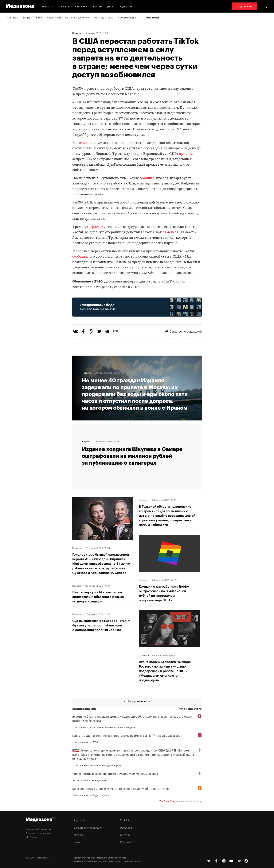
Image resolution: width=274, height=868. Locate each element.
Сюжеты (64, 6)
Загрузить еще (137, 701)
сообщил (147, 178)
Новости (48, 6)
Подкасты (125, 6)
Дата (110, 6)
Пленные (12, 17)
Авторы (78, 834)
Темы (77, 842)
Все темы (153, 17)
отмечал (87, 143)
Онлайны (81, 6)
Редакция (79, 820)
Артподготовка (104, 17)
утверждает (94, 227)
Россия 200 (128, 842)
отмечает (170, 232)
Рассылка (126, 827)
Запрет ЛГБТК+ (32, 17)
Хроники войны (127, 17)
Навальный (54, 17)
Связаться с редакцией (183, 331)
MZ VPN (125, 834)
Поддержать (245, 6)
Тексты (97, 6)
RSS (125, 820)
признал (186, 154)
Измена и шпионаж (77, 17)
